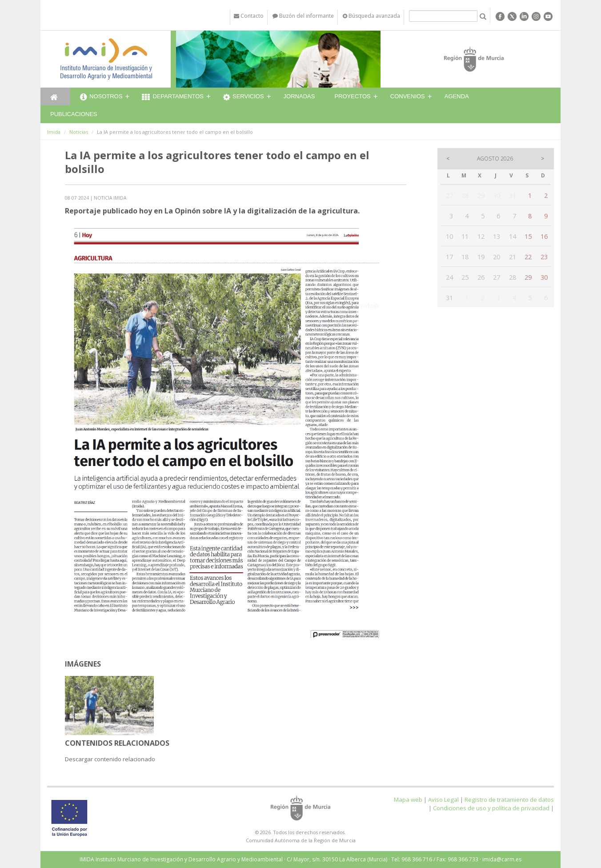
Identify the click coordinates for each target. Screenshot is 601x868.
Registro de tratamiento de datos (509, 800)
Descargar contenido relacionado (110, 759)
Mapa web (408, 800)
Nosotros (101, 97)
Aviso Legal (443, 800)
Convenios (408, 96)
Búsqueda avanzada (371, 16)
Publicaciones (74, 114)
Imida (54, 132)
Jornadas (299, 96)
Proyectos (352, 96)
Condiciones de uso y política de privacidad (491, 808)
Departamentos (173, 97)
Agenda (457, 96)
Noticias (79, 132)
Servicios (244, 97)
